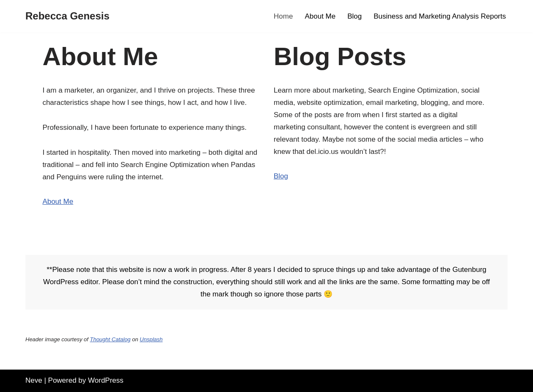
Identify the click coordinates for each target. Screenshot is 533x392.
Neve (34, 380)
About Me (320, 16)
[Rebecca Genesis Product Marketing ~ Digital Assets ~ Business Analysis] (67, 16)
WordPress (106, 380)
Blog (354, 16)
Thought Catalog (110, 339)
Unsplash (151, 339)
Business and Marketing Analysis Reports (440, 16)
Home (283, 16)
